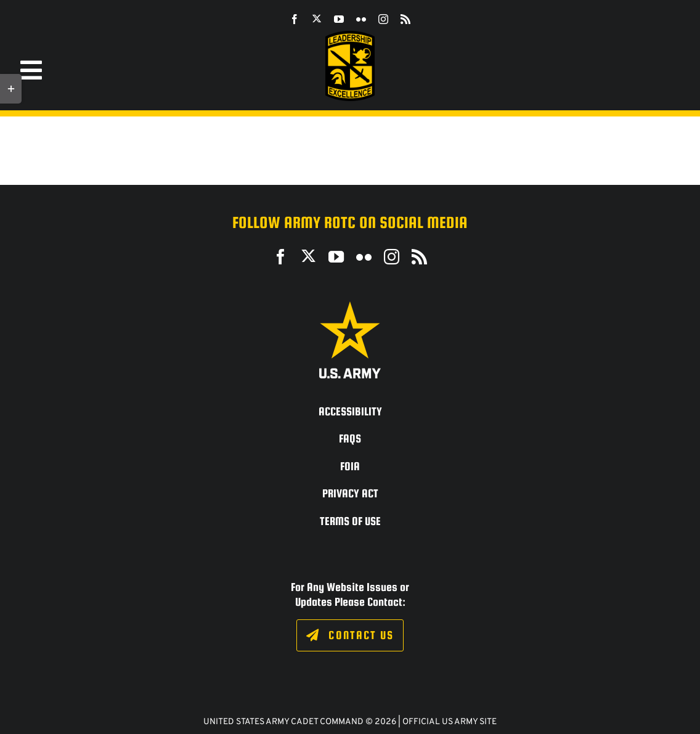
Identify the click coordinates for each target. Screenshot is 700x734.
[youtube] (339, 19)
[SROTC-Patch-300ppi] (350, 35)
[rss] (405, 19)
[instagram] (383, 19)
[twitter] (317, 18)
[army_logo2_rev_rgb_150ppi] (350, 306)
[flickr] (361, 19)
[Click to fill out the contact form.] (350, 635)
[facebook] (295, 19)
